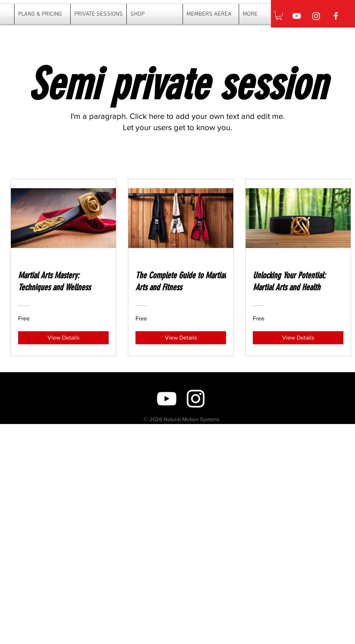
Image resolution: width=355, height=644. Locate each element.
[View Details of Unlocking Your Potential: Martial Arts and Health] (298, 338)
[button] (279, 15)
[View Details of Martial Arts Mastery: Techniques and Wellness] (63, 338)
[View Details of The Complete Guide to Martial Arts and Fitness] (181, 338)
